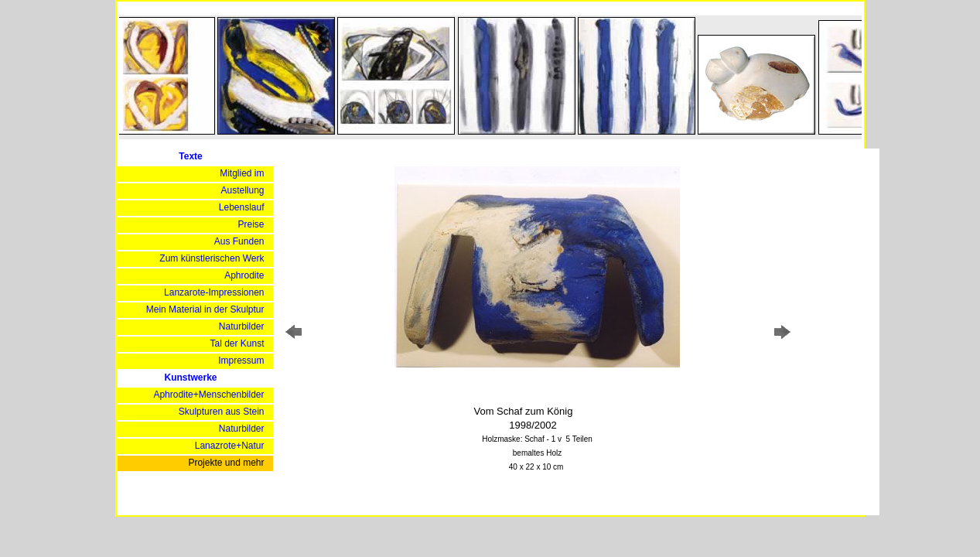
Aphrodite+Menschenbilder (208, 395)
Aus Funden (239, 241)
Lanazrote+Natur (230, 446)
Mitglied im (242, 173)
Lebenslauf (242, 207)
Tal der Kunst (237, 343)
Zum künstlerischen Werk (212, 258)
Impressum (241, 361)
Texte (190, 156)
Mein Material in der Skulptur (205, 309)
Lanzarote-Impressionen (214, 292)
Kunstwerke (190, 378)
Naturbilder (242, 326)
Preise (251, 224)
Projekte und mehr (226, 463)
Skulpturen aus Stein (222, 412)
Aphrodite (244, 275)
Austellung (242, 190)
